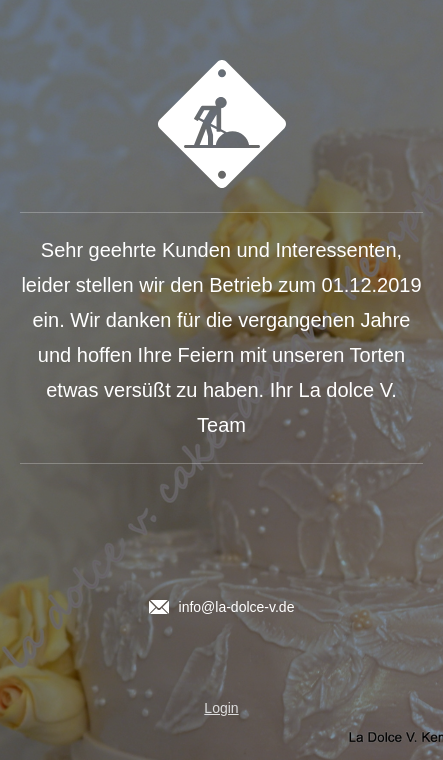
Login (221, 708)
